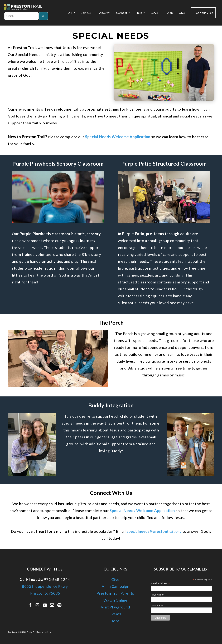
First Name (157, 595)
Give (182, 13)
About (105, 13)
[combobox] (21, 16)
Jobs (115, 621)
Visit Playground (115, 607)
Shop (170, 13)
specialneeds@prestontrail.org (154, 531)
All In (72, 13)
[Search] (43, 16)
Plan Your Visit (203, 13)
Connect (123, 13)
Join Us (87, 13)
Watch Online (115, 600)
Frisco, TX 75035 (45, 593)
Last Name (157, 606)
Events (115, 614)
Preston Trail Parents (115, 593)
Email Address (160, 584)
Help (140, 13)
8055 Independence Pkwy (45, 586)
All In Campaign (115, 586)
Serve (156, 13)
